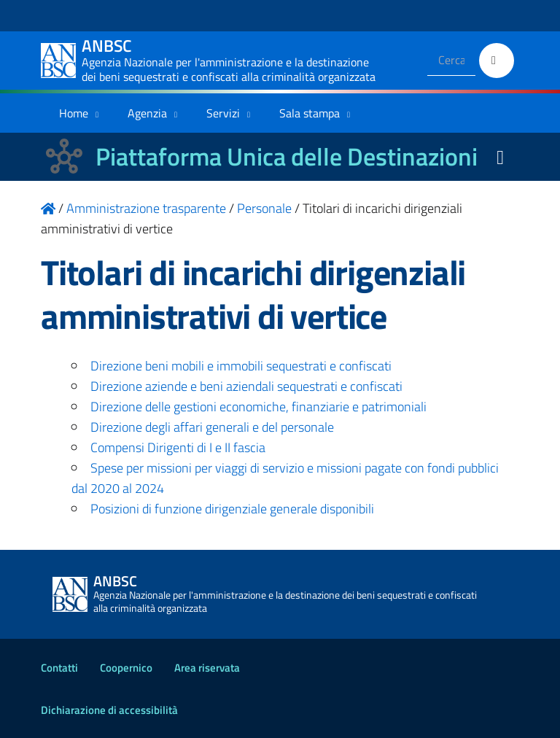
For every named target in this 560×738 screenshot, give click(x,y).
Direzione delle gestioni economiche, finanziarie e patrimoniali (258, 407)
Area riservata (207, 668)
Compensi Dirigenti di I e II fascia (178, 447)
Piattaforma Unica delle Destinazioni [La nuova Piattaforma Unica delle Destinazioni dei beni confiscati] (287, 156)
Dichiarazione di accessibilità (109, 710)
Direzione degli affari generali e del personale (212, 427)
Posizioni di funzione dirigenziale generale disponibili (232, 509)
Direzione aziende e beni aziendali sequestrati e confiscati (246, 386)
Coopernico (126, 668)
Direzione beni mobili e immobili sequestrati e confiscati (241, 366)
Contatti (59, 668)
